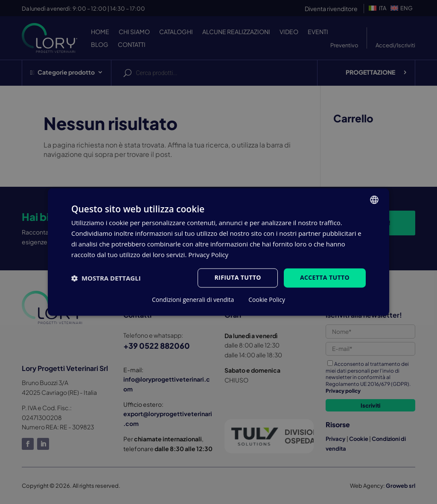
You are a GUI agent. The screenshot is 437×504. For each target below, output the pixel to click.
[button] (106, 278)
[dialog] (218, 252)
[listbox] (374, 200)
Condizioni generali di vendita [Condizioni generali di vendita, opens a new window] (193, 300)
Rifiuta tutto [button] (237, 278)
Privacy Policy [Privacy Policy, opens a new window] (208, 255)
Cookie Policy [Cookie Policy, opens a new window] (267, 300)
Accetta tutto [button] (325, 278)
